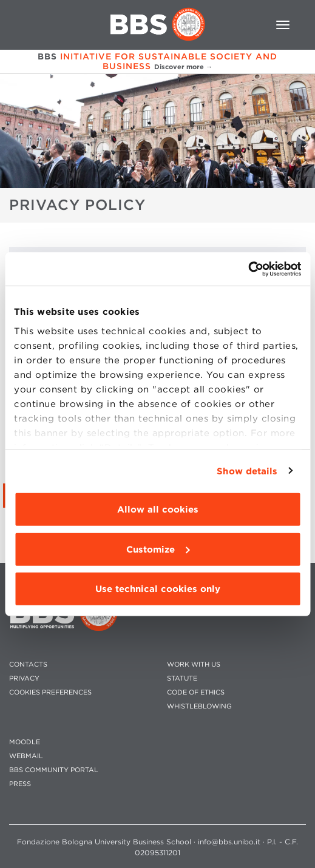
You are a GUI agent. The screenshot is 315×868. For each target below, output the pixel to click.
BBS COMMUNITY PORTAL (54, 770)
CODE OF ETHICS (196, 692)
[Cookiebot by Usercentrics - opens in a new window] (248, 269)
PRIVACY (24, 678)
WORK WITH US (194, 664)
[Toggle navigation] (283, 25)
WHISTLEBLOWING (199, 706)
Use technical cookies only (158, 589)
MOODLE (25, 742)
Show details (247, 471)
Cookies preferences (50, 692)
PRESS (20, 784)
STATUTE (182, 678)
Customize (158, 549)
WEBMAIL (26, 756)
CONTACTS (28, 664)
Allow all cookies (158, 510)
